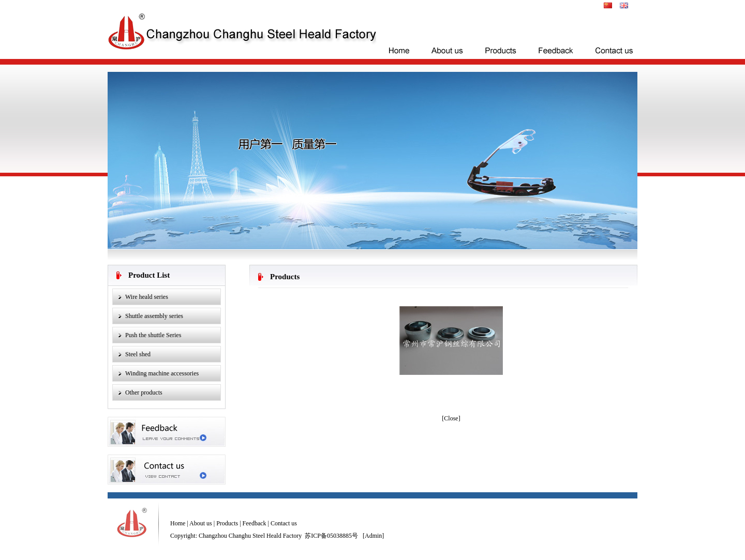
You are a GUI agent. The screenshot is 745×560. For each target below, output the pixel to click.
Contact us (284, 523)
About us (200, 523)
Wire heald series (147, 297)
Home (178, 523)
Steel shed (138, 354)
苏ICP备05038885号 (331, 536)
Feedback (255, 523)
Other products (144, 392)
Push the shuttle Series (153, 335)
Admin (373, 536)
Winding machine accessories (162, 373)
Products (226, 523)
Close (451, 418)
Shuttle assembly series (154, 316)
